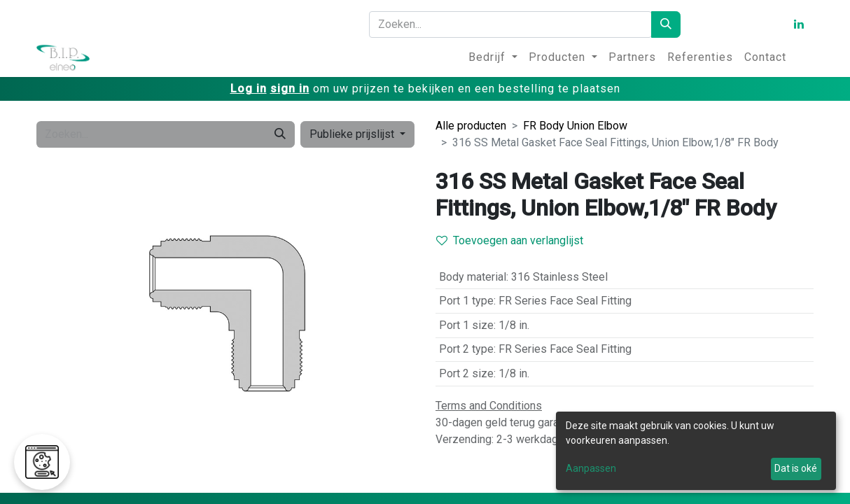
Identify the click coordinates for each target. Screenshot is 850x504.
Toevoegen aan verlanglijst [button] (510, 240)
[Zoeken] (666, 24)
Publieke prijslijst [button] (353, 134)
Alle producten (471, 126)
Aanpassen (591, 468)
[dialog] (696, 451)
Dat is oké (796, 468)
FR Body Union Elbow (575, 126)
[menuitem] (493, 57)
